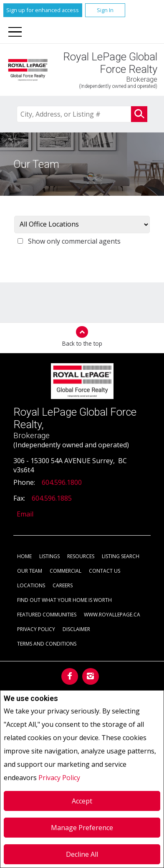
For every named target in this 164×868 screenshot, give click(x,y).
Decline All (82, 854)
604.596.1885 (52, 498)
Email (25, 514)
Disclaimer (76, 629)
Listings (49, 556)
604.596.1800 (62, 482)
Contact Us (105, 571)
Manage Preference (82, 828)
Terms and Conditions (47, 644)
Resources (81, 556)
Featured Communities (47, 615)
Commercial (66, 571)
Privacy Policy (59, 778)
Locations (31, 585)
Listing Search (121, 556)
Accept (82, 801)
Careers (63, 585)
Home (24, 556)
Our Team (30, 571)
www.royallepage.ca (112, 615)
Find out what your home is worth (64, 600)
